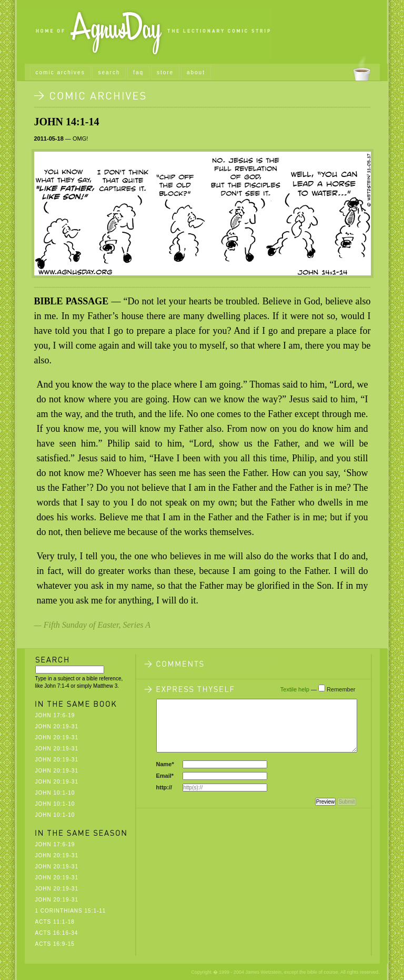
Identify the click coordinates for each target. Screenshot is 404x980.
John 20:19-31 (57, 726)
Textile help (295, 689)
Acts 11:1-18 (55, 922)
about (196, 72)
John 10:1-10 (55, 793)
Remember (341, 689)
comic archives (60, 72)
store (165, 72)
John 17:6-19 (55, 715)
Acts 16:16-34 (57, 933)
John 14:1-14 (67, 122)
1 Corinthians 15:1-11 (71, 911)
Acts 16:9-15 (55, 944)
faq (138, 72)
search (109, 72)
